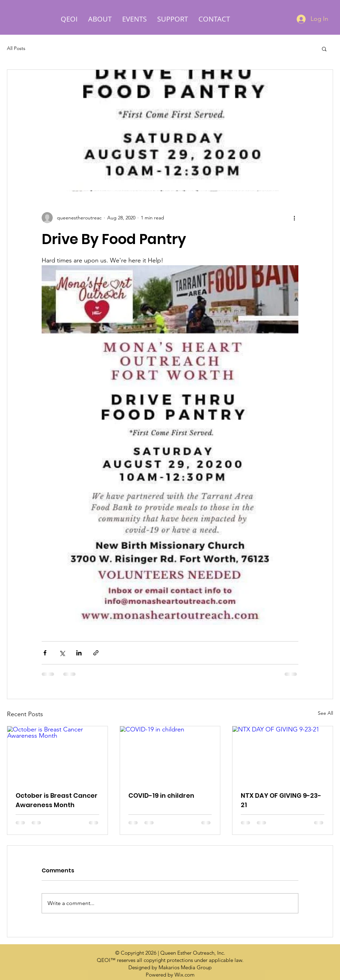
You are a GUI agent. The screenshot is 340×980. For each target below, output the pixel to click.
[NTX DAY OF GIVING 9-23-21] (283, 754)
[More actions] (294, 218)
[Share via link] (96, 653)
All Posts (16, 48)
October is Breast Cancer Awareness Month (57, 800)
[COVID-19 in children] (170, 754)
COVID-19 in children (161, 795)
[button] (324, 49)
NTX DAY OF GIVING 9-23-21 (281, 800)
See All (325, 713)
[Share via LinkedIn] (79, 653)
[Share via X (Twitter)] (62, 653)
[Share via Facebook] (45, 653)
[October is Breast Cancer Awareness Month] (57, 754)
